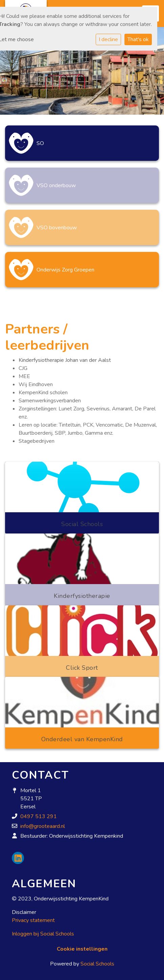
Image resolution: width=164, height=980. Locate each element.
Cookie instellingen (82, 949)
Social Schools (97, 964)
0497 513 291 (39, 816)
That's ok (138, 39)
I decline (108, 39)
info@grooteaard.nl (43, 826)
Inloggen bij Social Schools (43, 934)
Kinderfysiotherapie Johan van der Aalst (65, 360)
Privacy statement (33, 920)
